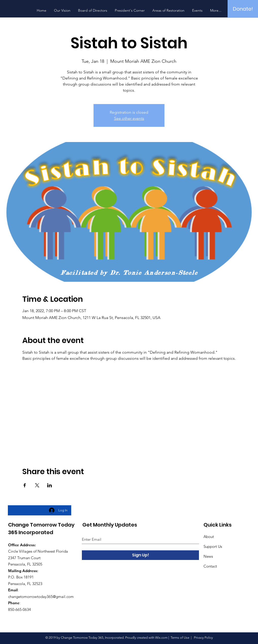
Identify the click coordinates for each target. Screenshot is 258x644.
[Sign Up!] (140, 555)
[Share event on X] (37, 485)
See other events (129, 118)
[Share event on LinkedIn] (50, 485)
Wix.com (161, 638)
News (208, 556)
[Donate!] (243, 9)
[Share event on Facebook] (25, 485)
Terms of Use (180, 638)
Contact (210, 566)
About (209, 537)
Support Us (213, 546)
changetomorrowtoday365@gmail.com (41, 597)
